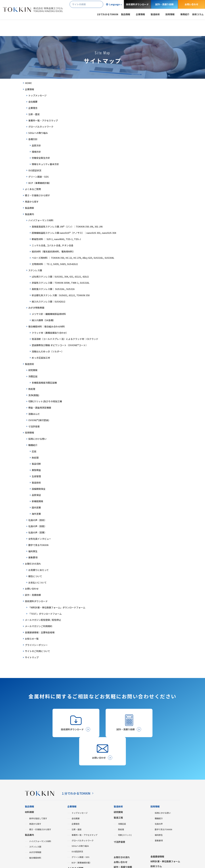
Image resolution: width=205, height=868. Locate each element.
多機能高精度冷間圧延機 (44, 383)
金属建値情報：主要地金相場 (40, 632)
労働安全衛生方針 (41, 158)
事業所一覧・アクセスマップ (43, 120)
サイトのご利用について (37, 651)
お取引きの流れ (33, 564)
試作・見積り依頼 (164, 4)
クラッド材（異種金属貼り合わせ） (50, 333)
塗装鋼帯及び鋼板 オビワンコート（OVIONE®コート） (60, 345)
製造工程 (118, 790)
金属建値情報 (157, 829)
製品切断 (36, 464)
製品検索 (29, 208)
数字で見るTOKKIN (38, 545)
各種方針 (33, 139)
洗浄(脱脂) (34, 395)
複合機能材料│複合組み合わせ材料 (47, 326)
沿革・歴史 (34, 114)
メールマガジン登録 (124, 844)
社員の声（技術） (37, 520)
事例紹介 (185, 14)
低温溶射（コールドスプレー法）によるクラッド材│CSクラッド (65, 339)
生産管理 (36, 476)
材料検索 (29, 784)
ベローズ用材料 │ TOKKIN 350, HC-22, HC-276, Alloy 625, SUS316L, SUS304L (73, 258)
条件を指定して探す (38, 790)
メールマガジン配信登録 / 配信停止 (43, 620)
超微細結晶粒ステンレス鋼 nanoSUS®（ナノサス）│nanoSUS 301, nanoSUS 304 (74, 233)
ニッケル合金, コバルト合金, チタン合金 (53, 245)
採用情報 (29, 433)
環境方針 (36, 152)
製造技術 (29, 364)
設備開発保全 (39, 489)
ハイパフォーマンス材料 (41, 220)
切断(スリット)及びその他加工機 (45, 401)
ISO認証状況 (35, 170)
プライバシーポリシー (36, 645)
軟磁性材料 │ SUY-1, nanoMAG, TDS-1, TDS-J (56, 239)
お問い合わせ (191, 4)
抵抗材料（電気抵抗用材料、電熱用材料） (53, 251)
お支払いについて (37, 582)
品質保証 (36, 495)
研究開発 (33, 370)
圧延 (34, 451)
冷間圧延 (33, 376)
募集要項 (33, 557)
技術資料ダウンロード (137, 4)
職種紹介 (33, 445)
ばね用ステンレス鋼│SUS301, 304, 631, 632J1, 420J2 (60, 277)
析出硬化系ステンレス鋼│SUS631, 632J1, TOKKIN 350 (61, 295)
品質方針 (36, 145)
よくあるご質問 (33, 189)
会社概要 (33, 102)
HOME (28, 83)
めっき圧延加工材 (41, 358)
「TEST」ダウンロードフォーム (45, 614)
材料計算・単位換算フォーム (165, 834)
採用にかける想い (37, 439)
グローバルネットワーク (41, 127)
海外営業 (36, 514)
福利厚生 (33, 551)
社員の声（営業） (37, 532)
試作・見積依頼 (33, 595)
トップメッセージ (37, 95)
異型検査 (36, 470)
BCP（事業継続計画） (40, 183)
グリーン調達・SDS (39, 177)
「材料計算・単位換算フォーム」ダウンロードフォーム (57, 607)
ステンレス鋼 (35, 270)
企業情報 (29, 89)
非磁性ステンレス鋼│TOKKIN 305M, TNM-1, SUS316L (61, 283)
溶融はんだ (34, 414)
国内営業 (36, 507)
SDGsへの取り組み (38, 133)
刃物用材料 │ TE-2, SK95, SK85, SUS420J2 (55, 264)
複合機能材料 (35, 830)
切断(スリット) (125, 807)
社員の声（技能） (37, 526)
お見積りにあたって (39, 570)
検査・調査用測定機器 (40, 408)
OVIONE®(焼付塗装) (39, 420)
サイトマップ (32, 657)
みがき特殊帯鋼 (36, 308)
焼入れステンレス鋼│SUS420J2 (48, 301)
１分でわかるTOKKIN (78, 765)
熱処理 (32, 389)
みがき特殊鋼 (35, 824)
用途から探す (32, 202)
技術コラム (198, 14)
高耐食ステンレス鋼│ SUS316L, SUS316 (53, 289)
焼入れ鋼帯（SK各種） (43, 320)
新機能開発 (37, 501)
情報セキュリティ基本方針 (45, 164)
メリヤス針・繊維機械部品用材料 (49, 314)
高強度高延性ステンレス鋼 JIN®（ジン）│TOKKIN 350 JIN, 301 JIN (67, 227)
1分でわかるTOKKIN (108, 14)
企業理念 (33, 108)
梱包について (35, 576)
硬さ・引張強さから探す (37, 195)
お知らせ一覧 (32, 639)
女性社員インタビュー (40, 539)
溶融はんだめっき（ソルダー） (48, 351)
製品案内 (29, 214)
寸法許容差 (34, 426)
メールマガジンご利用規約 (39, 626)
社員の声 (159, 796)
